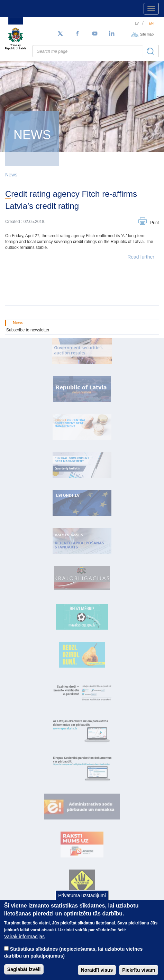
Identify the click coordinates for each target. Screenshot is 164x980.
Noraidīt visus (97, 970)
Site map (147, 34)
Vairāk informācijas (24, 937)
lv (137, 23)
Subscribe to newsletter (28, 330)
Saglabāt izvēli (24, 969)
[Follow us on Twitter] (60, 34)
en (151, 23)
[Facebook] (78, 34)
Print (154, 223)
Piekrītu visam (139, 970)
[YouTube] (95, 34)
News (11, 175)
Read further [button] (141, 257)
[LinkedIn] (112, 34)
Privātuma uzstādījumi (82, 895)
